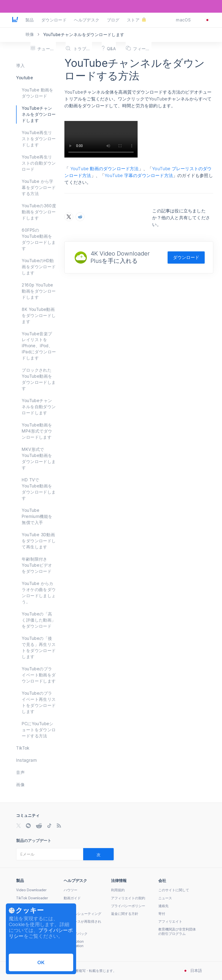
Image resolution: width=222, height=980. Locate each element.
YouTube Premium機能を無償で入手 (37, 516)
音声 (20, 772)
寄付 (162, 914)
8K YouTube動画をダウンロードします (39, 316)
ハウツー (71, 890)
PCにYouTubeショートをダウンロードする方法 (39, 730)
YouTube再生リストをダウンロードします (39, 139)
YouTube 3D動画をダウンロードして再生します (39, 541)
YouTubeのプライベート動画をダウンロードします (39, 675)
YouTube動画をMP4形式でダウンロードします (37, 431)
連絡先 (163, 906)
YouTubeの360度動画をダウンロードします (39, 212)
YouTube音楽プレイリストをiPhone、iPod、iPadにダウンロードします (39, 346)
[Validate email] (98, 854)
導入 (20, 66)
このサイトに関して (174, 890)
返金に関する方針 (125, 914)
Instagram (26, 760)
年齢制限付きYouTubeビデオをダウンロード (37, 565)
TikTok (23, 748)
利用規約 (118, 890)
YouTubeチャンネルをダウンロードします (39, 114)
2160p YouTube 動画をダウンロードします (39, 291)
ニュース (165, 898)
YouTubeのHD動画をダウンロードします (39, 267)
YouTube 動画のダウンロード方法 (104, 169)
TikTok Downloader (32, 898)
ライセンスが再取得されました (82, 924)
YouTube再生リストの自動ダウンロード (39, 163)
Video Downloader (31, 890)
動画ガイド (72, 898)
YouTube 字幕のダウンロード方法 (139, 175)
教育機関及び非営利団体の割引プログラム (177, 931)
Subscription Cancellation (74, 944)
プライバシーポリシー (128, 906)
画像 (20, 785)
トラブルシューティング (82, 914)
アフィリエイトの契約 (128, 898)
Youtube (25, 78)
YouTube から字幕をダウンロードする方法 (39, 188)
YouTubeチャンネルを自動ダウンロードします (39, 407)
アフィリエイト (170, 921)
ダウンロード (186, 257)
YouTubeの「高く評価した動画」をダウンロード (39, 620)
